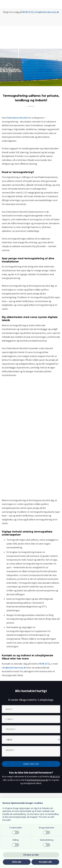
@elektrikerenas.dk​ (49, 12)
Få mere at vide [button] (31, 855)
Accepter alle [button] (45, 862)
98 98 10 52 (28, 12)
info (37, 12)
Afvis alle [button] (17, 862)
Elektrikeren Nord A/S (17, 118)
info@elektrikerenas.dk (14, 668)
